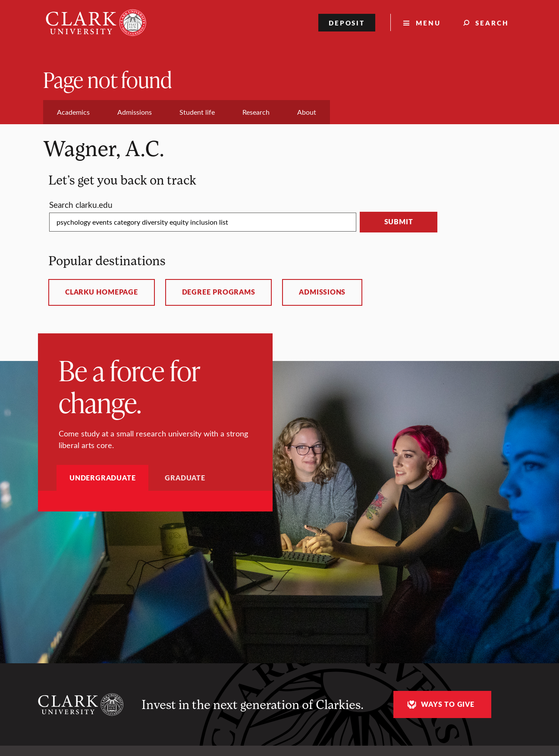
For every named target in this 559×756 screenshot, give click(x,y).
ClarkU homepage (102, 292)
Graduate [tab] (185, 478)
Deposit (347, 23)
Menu (428, 23)
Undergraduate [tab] (102, 478)
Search (492, 23)
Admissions (322, 292)
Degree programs (219, 292)
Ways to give (440, 704)
